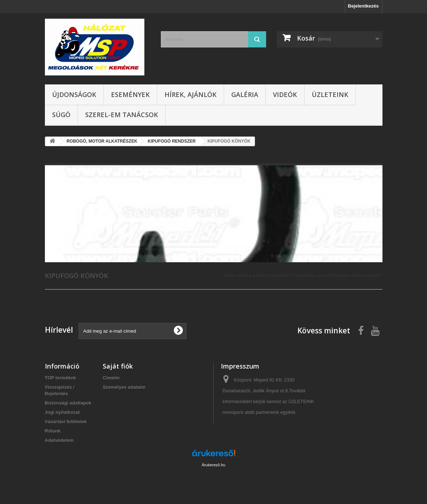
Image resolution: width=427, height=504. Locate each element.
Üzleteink (330, 94)
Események (130, 94)
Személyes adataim (124, 387)
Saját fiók (118, 366)
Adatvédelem (59, 440)
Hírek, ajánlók (191, 94)
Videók (285, 94)
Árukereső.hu (213, 465)
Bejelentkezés (363, 6)
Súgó (61, 115)
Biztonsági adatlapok (68, 403)
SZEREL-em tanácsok (122, 115)
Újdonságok (74, 94)
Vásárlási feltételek (66, 422)
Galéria (245, 94)
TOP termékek (61, 378)
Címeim (111, 378)
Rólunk (53, 431)
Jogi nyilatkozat (62, 412)
